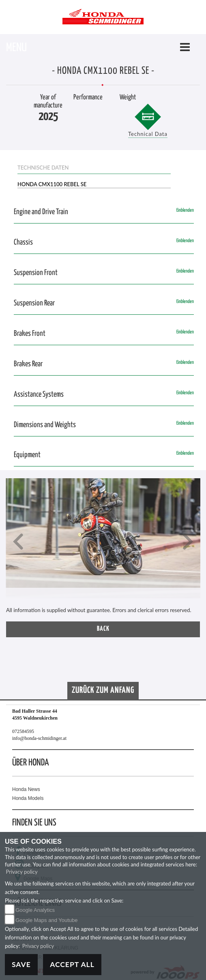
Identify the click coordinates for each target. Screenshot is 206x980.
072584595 (23, 731)
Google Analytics (35, 910)
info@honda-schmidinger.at (39, 738)
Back (103, 629)
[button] (18, 543)
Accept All (72, 964)
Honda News (26, 789)
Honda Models (28, 798)
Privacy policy (22, 872)
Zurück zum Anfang (103, 690)
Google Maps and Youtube (46, 920)
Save (21, 964)
